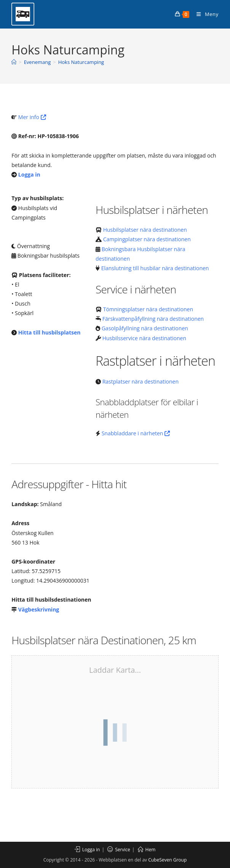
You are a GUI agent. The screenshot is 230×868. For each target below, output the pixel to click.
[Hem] (14, 62)
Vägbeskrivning (39, 609)
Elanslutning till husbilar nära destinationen (155, 268)
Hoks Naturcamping (81, 62)
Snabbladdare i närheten (136, 433)
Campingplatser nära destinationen (147, 239)
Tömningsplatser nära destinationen (148, 309)
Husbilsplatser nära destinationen (145, 230)
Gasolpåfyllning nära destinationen (145, 328)
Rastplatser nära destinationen (141, 381)
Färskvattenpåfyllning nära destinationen (153, 319)
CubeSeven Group (167, 860)
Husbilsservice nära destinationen (144, 338)
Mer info (32, 117)
